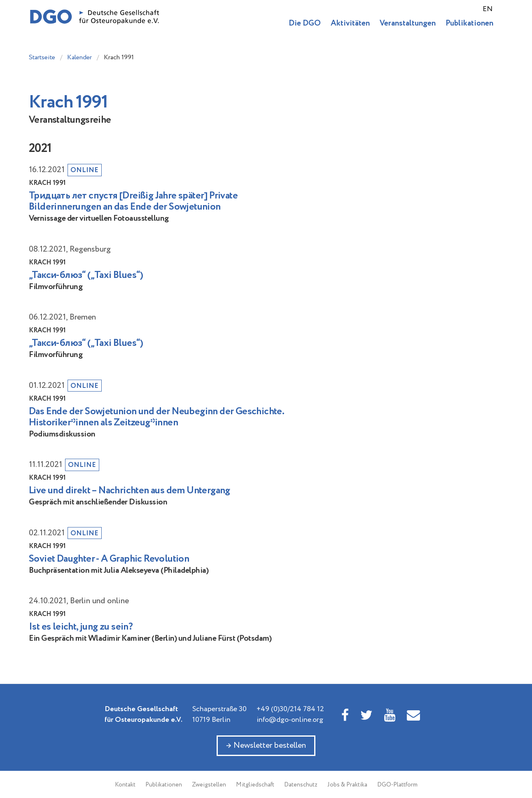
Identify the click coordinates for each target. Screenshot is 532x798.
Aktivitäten (350, 23)
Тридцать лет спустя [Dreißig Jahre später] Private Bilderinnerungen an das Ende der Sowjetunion (133, 201)
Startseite (42, 57)
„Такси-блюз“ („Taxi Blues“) (86, 275)
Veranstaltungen (408, 23)
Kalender (79, 57)
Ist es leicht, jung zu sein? (81, 627)
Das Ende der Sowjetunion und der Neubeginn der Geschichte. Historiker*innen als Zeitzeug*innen (156, 417)
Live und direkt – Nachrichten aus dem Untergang (129, 491)
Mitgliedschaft (255, 785)
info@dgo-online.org (290, 720)
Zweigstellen (209, 785)
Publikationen (469, 23)
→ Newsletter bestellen (266, 745)
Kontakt (125, 785)
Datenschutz (301, 785)
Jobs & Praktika (347, 785)
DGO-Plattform (397, 785)
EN (488, 9)
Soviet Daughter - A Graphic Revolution (109, 559)
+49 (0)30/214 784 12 (290, 709)
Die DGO (305, 23)
